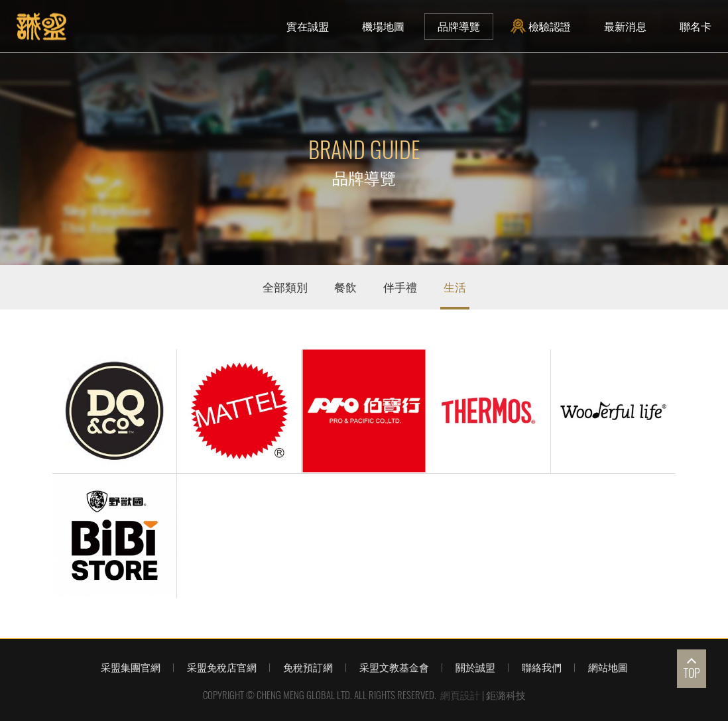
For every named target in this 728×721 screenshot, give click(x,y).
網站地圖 (608, 667)
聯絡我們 (542, 667)
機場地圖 (383, 26)
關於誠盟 (475, 667)
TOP (692, 673)
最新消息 (625, 26)
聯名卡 (696, 26)
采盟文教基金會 (394, 667)
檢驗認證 (542, 26)
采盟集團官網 (131, 667)
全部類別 (285, 287)
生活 (455, 287)
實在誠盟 (308, 26)
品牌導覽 (459, 26)
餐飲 (345, 287)
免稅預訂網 (308, 667)
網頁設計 (460, 695)
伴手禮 (400, 287)
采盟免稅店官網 (222, 667)
